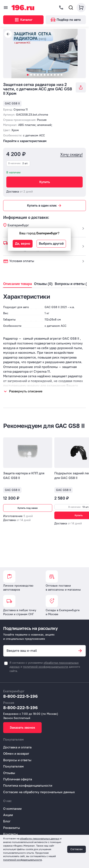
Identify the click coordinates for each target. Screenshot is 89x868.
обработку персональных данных (40, 839)
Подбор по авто (66, 20)
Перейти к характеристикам (25, 141)
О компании (12, 809)
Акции (8, 815)
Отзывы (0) (43, 284)
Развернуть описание (26, 391)
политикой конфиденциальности (46, 667)
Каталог (23, 20)
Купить (45, 182)
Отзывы (9, 773)
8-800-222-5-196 (21, 696)
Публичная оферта (18, 779)
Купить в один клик (44, 206)
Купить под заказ (28, 508)
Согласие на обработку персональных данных (39, 792)
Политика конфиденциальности (28, 786)
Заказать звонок (22, 728)
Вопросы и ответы (17, 760)
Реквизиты (12, 828)
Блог (7, 821)
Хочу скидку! (71, 155)
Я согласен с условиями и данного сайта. (45, 667)
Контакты (10, 834)
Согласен (77, 849)
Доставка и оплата (17, 747)
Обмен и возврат (16, 754)
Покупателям (13, 766)
